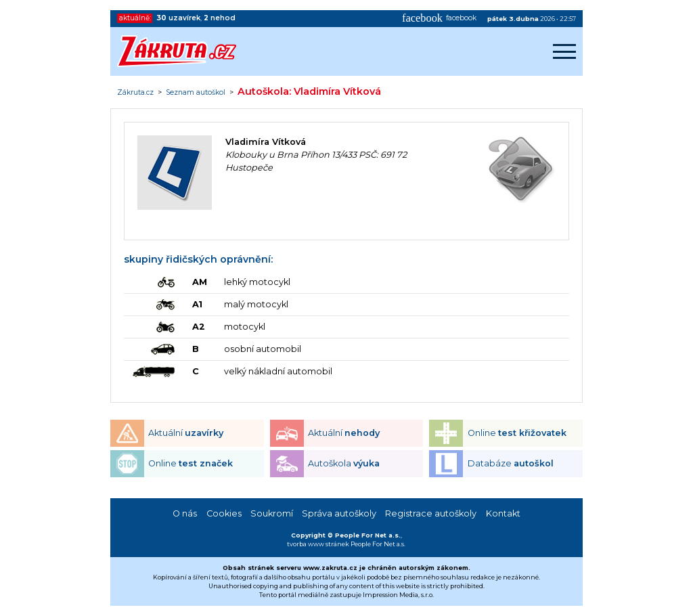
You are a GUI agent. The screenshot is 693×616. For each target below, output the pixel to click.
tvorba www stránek (318, 544)
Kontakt (503, 513)
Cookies (224, 513)
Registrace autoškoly (431, 513)
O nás (185, 513)
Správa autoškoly (339, 513)
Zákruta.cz (135, 93)
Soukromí (272, 513)
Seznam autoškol (196, 93)
